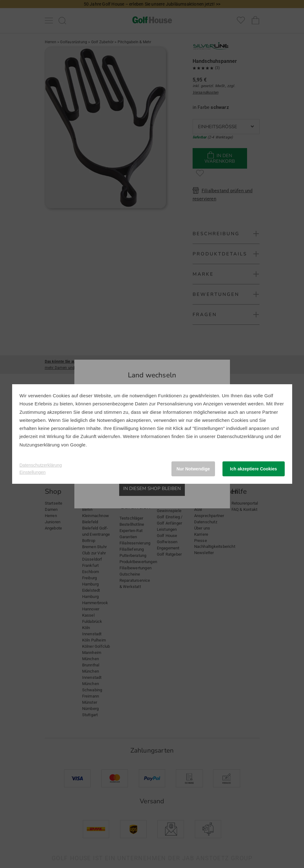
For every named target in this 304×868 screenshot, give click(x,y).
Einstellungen (33, 472)
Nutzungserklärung (40, 445)
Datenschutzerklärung (240, 436)
